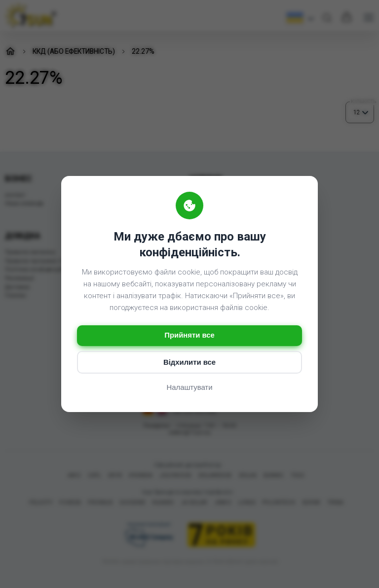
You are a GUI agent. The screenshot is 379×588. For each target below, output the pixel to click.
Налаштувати (189, 388)
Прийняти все (189, 335)
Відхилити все (189, 363)
